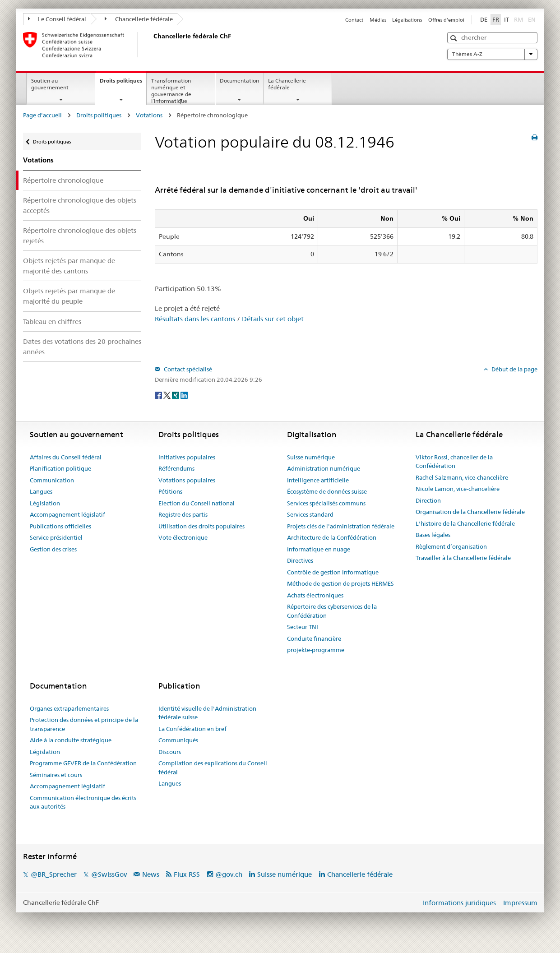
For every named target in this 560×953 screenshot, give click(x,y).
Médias (378, 20)
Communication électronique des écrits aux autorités (83, 802)
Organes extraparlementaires (69, 708)
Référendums (176, 468)
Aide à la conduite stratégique (71, 740)
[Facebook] (159, 394)
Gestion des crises (53, 549)
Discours (170, 752)
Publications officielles (60, 526)
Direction (428, 500)
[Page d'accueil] (152, 45)
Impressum (520, 903)
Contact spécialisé (187, 369)
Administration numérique (324, 468)
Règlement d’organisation (451, 546)
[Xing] (176, 394)
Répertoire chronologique (63, 180)
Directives (300, 560)
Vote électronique (183, 537)
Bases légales (433, 535)
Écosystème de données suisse (327, 491)
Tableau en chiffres (52, 322)
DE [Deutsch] (484, 19)
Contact (354, 20)
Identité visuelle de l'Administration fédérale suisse (207, 713)
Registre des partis (183, 514)
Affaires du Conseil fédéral (66, 457)
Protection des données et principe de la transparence (84, 724)
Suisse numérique (311, 457)
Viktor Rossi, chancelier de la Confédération (454, 462)
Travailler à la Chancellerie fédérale (463, 558)
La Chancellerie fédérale (287, 84)
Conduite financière (314, 638)
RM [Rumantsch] (518, 19)
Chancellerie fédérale (139, 19)
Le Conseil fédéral (57, 19)
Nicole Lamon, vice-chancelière (458, 489)
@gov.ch (229, 874)
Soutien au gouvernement (50, 84)
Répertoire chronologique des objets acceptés (80, 205)
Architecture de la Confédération (332, 537)
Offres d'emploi (446, 20)
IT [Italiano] (507, 19)
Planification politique (60, 468)
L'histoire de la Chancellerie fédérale (465, 523)
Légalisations (407, 20)
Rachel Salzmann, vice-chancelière (462, 477)
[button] (455, 38)
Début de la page (514, 369)
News (151, 874)
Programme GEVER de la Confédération (83, 763)
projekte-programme (316, 650)
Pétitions (170, 491)
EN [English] (532, 19)
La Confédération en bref (192, 729)
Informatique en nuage (319, 549)
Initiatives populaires (187, 457)
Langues (41, 491)
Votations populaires (187, 480)
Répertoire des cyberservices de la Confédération (332, 611)
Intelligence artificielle (318, 480)
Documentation (239, 81)
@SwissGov (109, 874)
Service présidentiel (56, 537)
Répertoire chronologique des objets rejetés (80, 236)
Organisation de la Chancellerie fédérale (470, 512)
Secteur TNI (303, 627)
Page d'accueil (42, 115)
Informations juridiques (459, 903)
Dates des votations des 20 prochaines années (82, 347)
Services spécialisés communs (326, 503)
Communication (52, 480)
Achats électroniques (315, 595)
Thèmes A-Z (492, 54)
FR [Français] (496, 19)
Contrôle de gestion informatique (333, 572)
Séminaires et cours (56, 775)
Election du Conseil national (197, 503)
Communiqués (178, 740)
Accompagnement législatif (67, 514)
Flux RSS (187, 874)
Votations (149, 115)
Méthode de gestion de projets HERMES (340, 583)
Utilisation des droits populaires (201, 526)
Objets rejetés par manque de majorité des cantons (69, 266)
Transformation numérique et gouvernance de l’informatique (171, 90)
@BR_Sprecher (54, 874)
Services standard (310, 514)
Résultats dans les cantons (195, 319)
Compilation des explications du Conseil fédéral (213, 768)
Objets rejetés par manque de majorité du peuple (69, 296)
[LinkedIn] (184, 394)
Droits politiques (123, 83)
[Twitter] (168, 394)
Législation (45, 503)
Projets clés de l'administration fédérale (341, 526)
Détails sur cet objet (273, 319)
